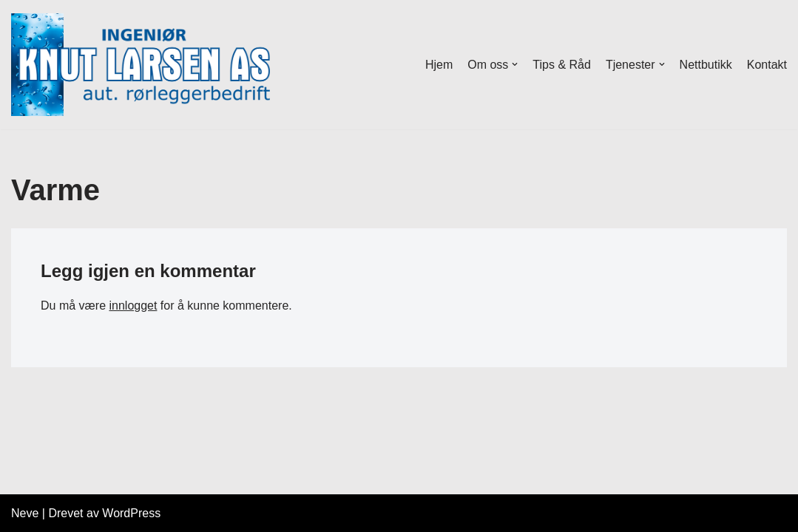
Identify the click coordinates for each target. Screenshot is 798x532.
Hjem (439, 65)
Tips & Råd (562, 65)
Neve (25, 513)
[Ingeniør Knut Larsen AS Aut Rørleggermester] (141, 65)
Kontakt (767, 65)
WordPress (131, 513)
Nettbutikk (706, 65)
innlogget (133, 306)
